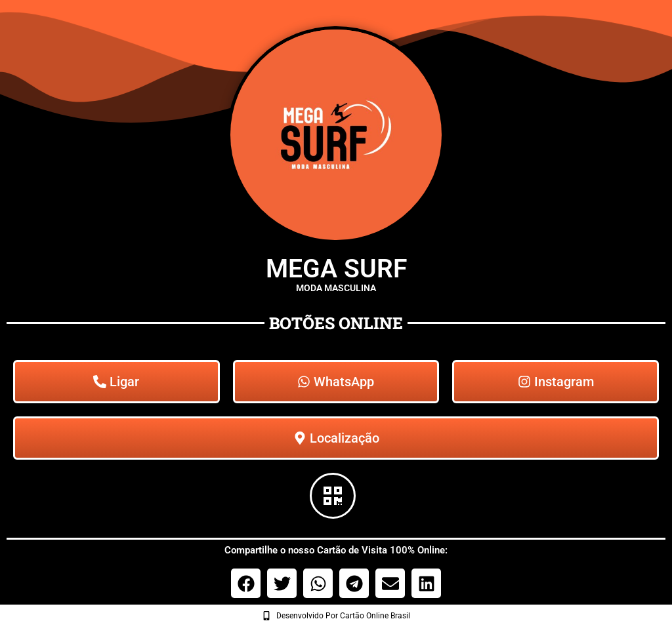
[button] (246, 583)
